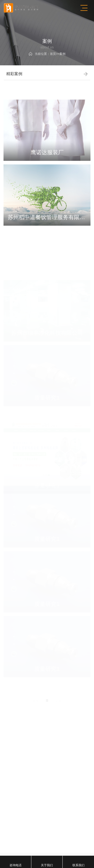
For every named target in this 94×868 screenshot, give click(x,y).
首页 (52, 53)
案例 (61, 53)
